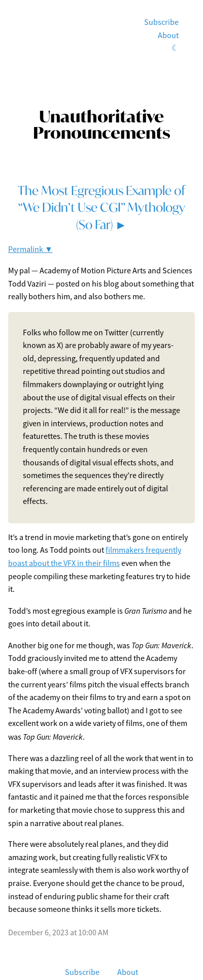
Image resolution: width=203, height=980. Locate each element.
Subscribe (161, 22)
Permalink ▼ (30, 249)
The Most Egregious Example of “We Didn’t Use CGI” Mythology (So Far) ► (101, 208)
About (168, 36)
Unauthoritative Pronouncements (101, 124)
